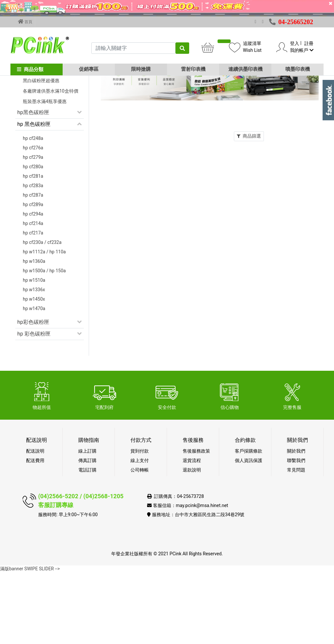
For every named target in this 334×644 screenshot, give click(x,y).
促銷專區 (89, 69)
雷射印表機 (193, 69)
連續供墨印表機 (245, 69)
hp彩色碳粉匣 (33, 394)
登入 (295, 43)
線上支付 (140, 532)
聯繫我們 (296, 532)
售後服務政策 (196, 523)
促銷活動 (28, 121)
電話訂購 (87, 542)
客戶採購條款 (249, 523)
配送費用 (35, 532)
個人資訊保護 (249, 532)
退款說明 (192, 542)
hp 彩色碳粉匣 (34, 405)
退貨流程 (192, 532)
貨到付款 (140, 523)
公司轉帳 (140, 542)
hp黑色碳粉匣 (33, 184)
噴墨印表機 (298, 69)
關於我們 (296, 523)
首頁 (25, 22)
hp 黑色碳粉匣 (34, 196)
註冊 (309, 43)
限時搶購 (141, 69)
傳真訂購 (87, 532)
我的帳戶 (302, 50)
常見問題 (296, 542)
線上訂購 (87, 523)
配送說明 (35, 523)
